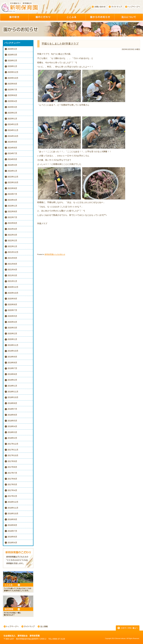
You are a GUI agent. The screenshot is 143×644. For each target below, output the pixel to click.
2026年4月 (12, 49)
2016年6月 (12, 537)
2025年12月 (13, 72)
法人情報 (43, 627)
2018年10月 (13, 397)
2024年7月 (12, 153)
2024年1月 (12, 171)
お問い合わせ (99, 7)
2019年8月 (12, 363)
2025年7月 (12, 90)
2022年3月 (12, 235)
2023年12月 (13, 177)
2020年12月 (13, 287)
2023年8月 (12, 188)
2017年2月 (12, 496)
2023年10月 (13, 182)
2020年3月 (12, 328)
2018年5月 (12, 421)
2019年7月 (12, 368)
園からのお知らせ (100, 17)
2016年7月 (12, 531)
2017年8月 (12, 467)
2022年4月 (12, 229)
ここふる (71, 17)
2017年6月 (12, 479)
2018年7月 (12, 409)
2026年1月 (12, 66)
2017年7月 (12, 473)
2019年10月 (13, 351)
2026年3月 (12, 55)
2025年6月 (12, 95)
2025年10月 (13, 78)
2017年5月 (12, 484)
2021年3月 (12, 275)
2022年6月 (12, 223)
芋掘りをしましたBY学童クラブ (60, 44)
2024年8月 (12, 148)
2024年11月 (13, 130)
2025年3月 (12, 107)
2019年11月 (13, 345)
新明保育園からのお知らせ (55, 254)
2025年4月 (12, 101)
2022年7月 (12, 217)
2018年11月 (13, 392)
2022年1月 (12, 246)
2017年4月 (12, 490)
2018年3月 (12, 432)
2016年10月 (13, 514)
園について (129, 17)
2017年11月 (13, 450)
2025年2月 (12, 113)
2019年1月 (12, 386)
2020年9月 (12, 299)
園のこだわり (43, 17)
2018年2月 (12, 438)
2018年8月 (12, 403)
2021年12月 (13, 252)
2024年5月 (12, 159)
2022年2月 (12, 241)
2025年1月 (12, 119)
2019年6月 (12, 374)
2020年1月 (12, 339)
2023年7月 (12, 194)
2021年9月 (12, 258)
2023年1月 (12, 206)
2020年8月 (12, 304)
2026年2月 (12, 61)
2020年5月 (12, 316)
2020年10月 (13, 293)
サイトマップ (115, 7)
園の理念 (14, 17)
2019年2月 (12, 380)
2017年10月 (13, 455)
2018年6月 (12, 415)
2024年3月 (12, 165)
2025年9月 (12, 84)
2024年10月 (13, 136)
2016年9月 (12, 519)
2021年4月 (12, 270)
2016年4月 (12, 543)
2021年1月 (12, 281)
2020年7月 (12, 310)
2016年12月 (13, 502)
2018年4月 (12, 426)
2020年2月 (12, 334)
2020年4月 (12, 322)
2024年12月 (13, 124)
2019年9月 (12, 357)
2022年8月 (12, 211)
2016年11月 (13, 508)
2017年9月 (12, 461)
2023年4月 (12, 200)
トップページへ (133, 7)
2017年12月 (13, 444)
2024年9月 (12, 142)
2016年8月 (12, 525)
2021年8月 (12, 264)
